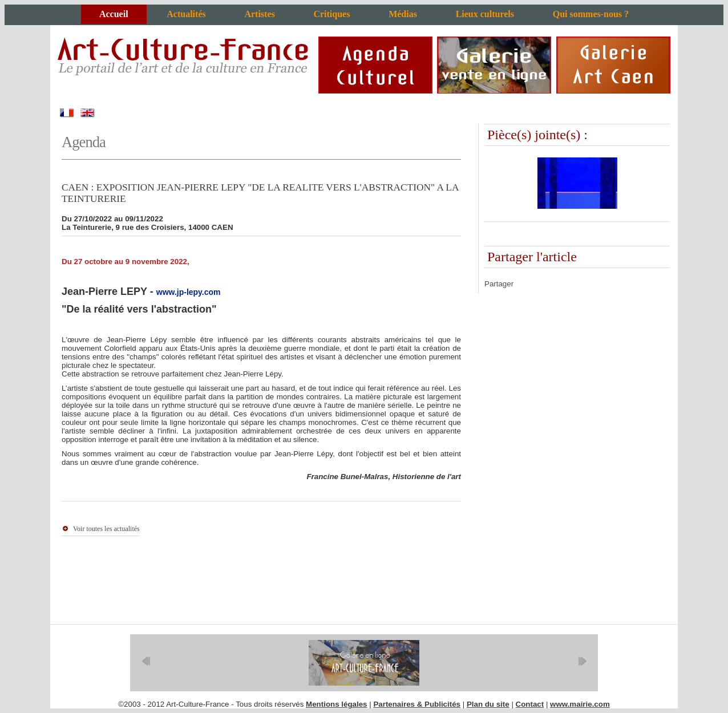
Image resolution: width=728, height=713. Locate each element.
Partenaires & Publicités (417, 704)
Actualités (186, 14)
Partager (499, 284)
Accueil (114, 14)
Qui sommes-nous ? (591, 14)
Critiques (331, 14)
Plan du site (488, 704)
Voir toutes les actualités (106, 529)
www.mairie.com (580, 704)
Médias (403, 14)
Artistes (259, 14)
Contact (530, 704)
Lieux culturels (485, 14)
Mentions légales (336, 704)
